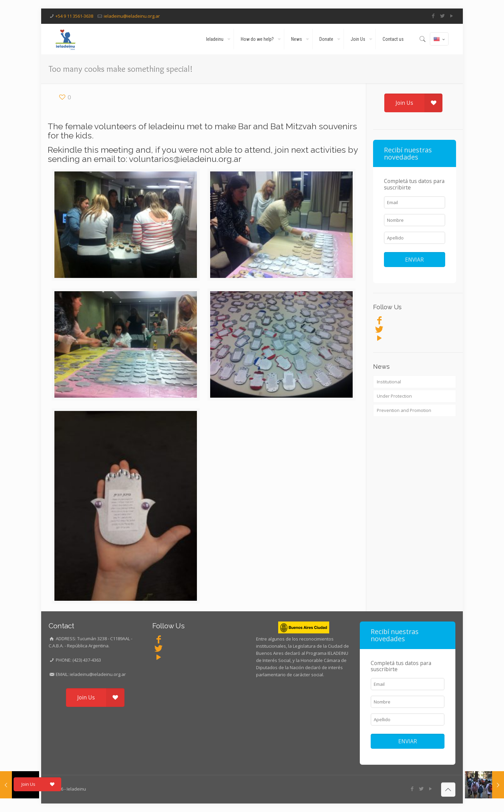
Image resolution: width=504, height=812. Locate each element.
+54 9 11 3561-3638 (74, 16)
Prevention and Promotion (404, 410)
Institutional (389, 382)
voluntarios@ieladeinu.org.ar (185, 159)
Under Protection (394, 396)
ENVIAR (414, 260)
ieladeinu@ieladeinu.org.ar (132, 16)
